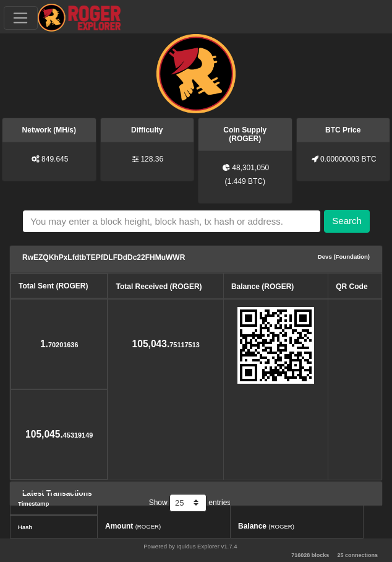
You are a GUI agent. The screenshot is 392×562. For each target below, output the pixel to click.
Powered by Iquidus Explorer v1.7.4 (190, 546)
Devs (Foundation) (344, 257)
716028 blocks (310, 555)
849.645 (55, 159)
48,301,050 (250, 168)
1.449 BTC (245, 181)
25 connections (357, 555)
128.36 (152, 159)
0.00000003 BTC (348, 159)
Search (347, 221)
